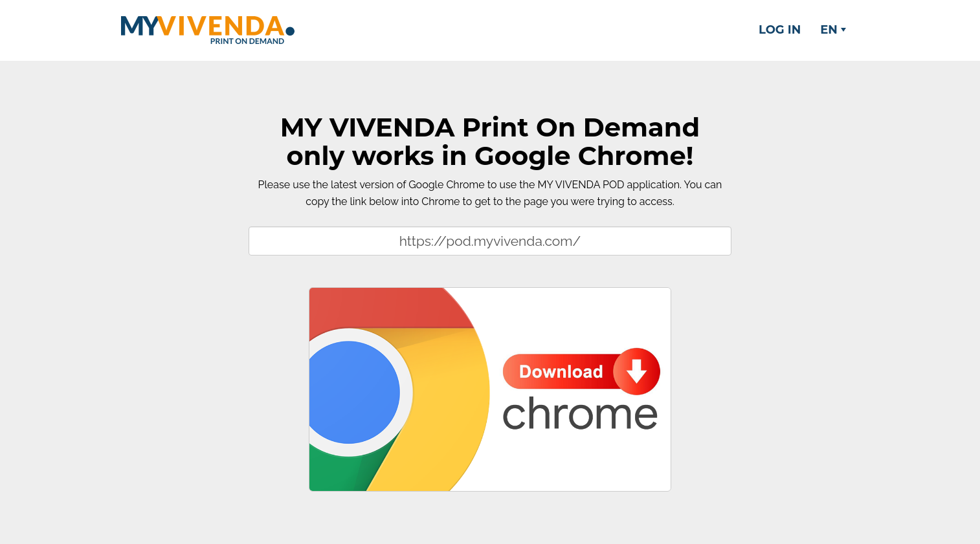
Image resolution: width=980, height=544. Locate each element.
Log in (780, 30)
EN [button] (833, 30)
